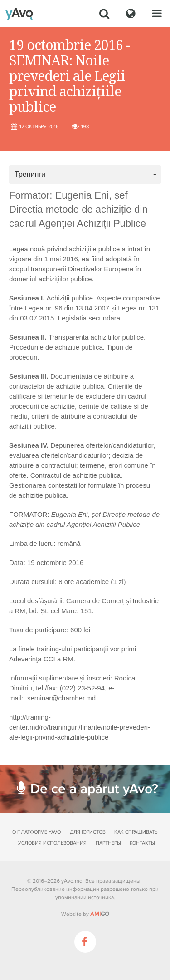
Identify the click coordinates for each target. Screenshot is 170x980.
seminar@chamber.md (61, 698)
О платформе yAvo (36, 832)
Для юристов (88, 832)
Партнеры (108, 843)
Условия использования (52, 843)
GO (100, 914)
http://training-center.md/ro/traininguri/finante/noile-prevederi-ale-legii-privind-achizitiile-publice (80, 727)
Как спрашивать (136, 832)
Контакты (142, 843)
